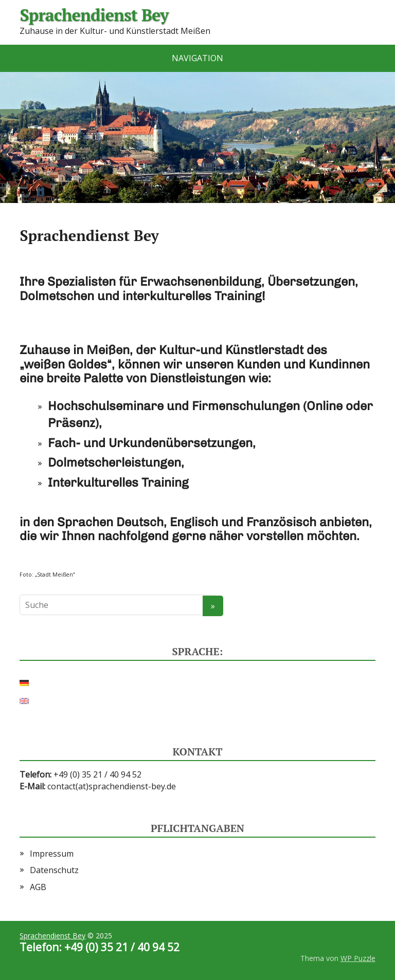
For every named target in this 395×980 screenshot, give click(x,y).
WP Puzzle (358, 958)
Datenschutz (54, 870)
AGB (38, 887)
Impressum (52, 854)
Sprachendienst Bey (94, 15)
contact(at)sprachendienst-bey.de (112, 786)
